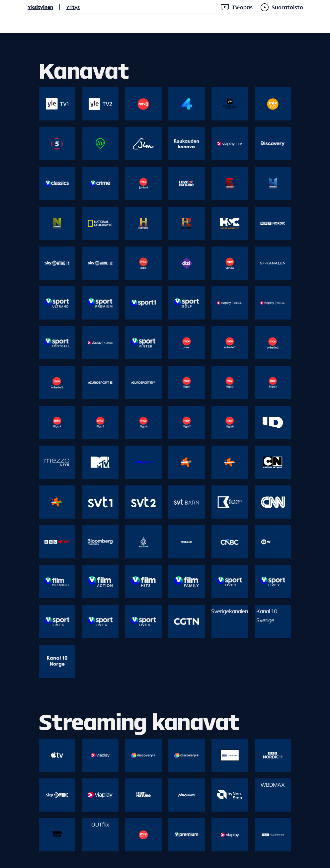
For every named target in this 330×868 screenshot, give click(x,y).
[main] (165, 451)
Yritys (73, 7)
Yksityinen (40, 7)
